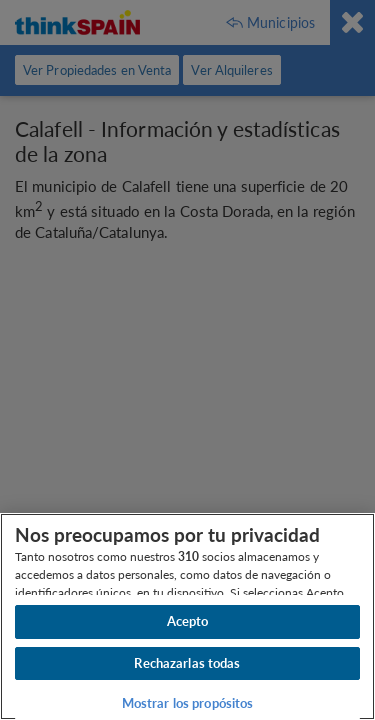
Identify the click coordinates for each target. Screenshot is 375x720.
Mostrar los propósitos (188, 703)
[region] (187, 616)
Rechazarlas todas (187, 663)
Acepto (188, 621)
